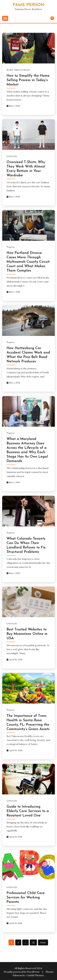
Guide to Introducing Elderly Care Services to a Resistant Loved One (28, 811)
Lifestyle (12, 156)
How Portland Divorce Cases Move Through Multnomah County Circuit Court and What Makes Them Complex (28, 262)
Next (43, 942)
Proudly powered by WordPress (22, 972)
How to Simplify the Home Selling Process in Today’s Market (28, 80)
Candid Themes (35, 975)
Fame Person (29, 5)
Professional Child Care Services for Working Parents (26, 898)
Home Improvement (18, 70)
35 (33, 942)
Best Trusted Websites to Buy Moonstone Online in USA (27, 634)
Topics (11, 247)
